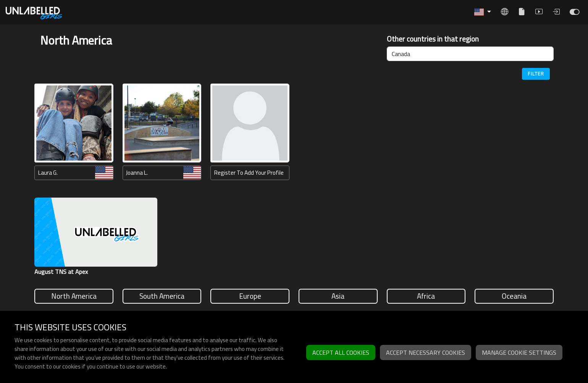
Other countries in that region (433, 39)
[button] (483, 12)
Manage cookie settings (519, 352)
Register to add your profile (249, 173)
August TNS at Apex (61, 272)
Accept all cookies (341, 352)
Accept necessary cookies (426, 352)
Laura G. (48, 173)
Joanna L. (137, 173)
